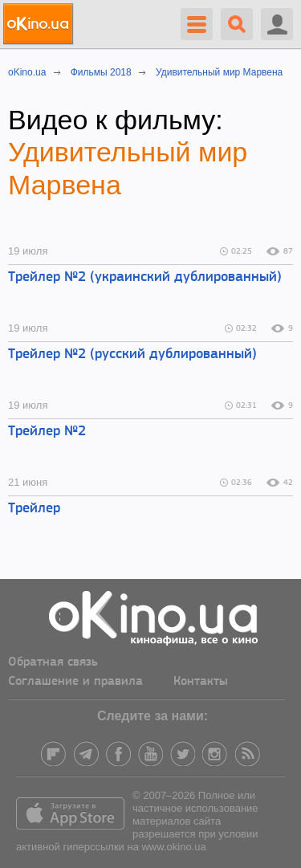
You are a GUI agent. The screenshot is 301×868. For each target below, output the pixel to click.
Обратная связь (53, 662)
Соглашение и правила (75, 682)
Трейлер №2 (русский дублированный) (132, 355)
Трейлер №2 (47, 432)
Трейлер (34, 509)
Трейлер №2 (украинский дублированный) (145, 277)
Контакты (201, 682)
